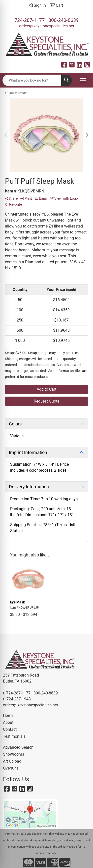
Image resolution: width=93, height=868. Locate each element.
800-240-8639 (63, 20)
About (8, 722)
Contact (10, 729)
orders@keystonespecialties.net (47, 26)
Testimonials (14, 736)
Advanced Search (18, 747)
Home (8, 715)
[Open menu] (83, 80)
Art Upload (12, 761)
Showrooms (14, 754)
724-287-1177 (30, 20)
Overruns (11, 768)
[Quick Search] (32, 80)
